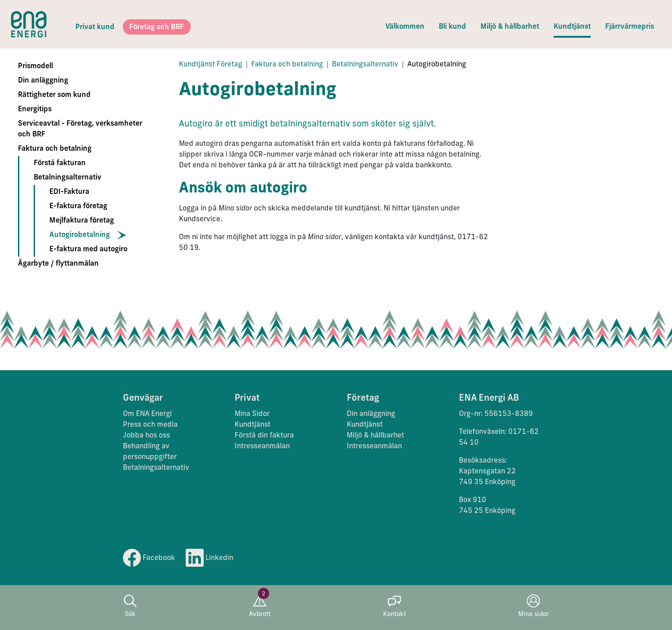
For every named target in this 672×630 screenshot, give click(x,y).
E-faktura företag (78, 206)
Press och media (150, 425)
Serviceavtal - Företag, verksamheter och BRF (80, 129)
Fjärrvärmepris (630, 27)
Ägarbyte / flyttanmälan (58, 264)
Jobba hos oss (146, 436)
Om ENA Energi (147, 414)
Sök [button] (130, 606)
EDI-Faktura (69, 192)
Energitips (35, 109)
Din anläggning (43, 81)
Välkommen (405, 27)
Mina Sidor (252, 414)
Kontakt (395, 606)
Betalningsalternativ (68, 178)
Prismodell (35, 66)
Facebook (149, 558)
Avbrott (260, 606)
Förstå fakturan (60, 163)
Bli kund (452, 27)
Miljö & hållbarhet (510, 27)
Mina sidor (533, 606)
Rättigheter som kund (54, 95)
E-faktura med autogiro (88, 249)
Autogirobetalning (80, 235)
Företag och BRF (157, 27)
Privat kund (95, 27)
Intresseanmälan (262, 446)
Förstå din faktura (264, 436)
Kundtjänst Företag (211, 65)
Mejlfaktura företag (82, 221)
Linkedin (209, 558)
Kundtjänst (572, 27)
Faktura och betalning (55, 149)
